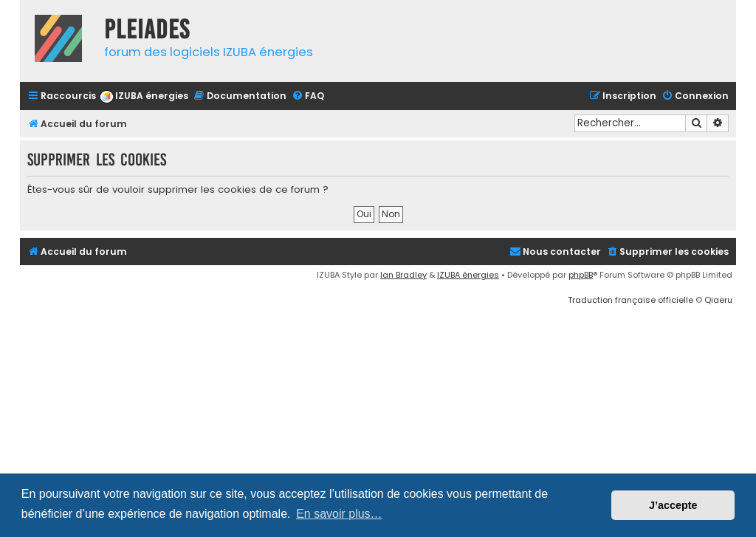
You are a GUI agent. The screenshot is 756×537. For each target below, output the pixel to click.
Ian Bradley (403, 275)
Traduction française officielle (630, 300)
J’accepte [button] (673, 505)
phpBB (581, 275)
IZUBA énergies (468, 275)
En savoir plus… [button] (339, 514)
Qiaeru (718, 300)
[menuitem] (144, 96)
